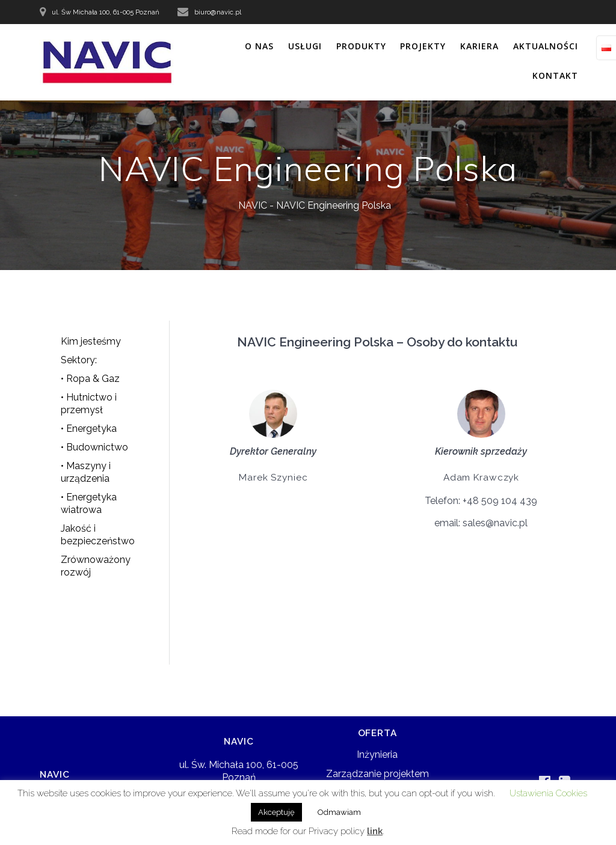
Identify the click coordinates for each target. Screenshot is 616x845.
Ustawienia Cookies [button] (548, 793)
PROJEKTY (423, 46)
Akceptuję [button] (276, 812)
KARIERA (479, 46)
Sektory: (79, 360)
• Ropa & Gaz (90, 379)
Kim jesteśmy (91, 341)
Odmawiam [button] (339, 812)
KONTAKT (555, 75)
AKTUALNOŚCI (546, 46)
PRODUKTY (361, 46)
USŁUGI (305, 46)
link (375, 831)
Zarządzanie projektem (377, 774)
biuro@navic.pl (218, 12)
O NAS (259, 46)
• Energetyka (89, 429)
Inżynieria (377, 754)
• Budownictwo (94, 447)
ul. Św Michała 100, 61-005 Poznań (106, 12)
